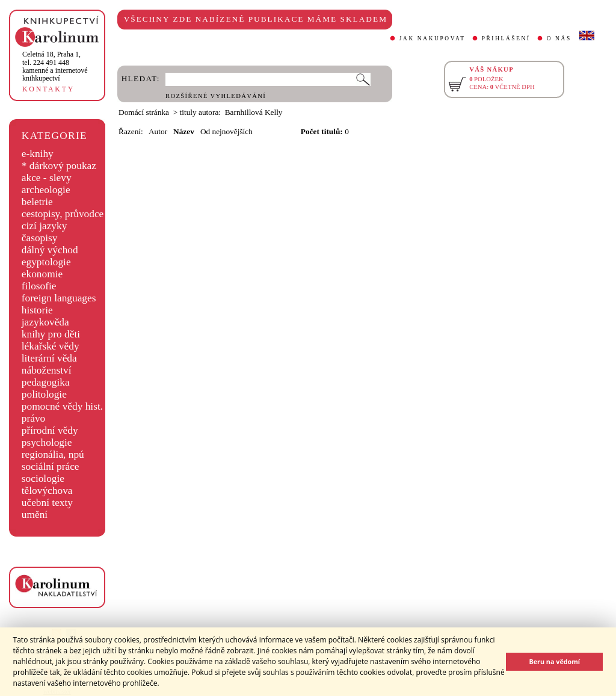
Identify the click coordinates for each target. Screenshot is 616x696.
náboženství (47, 370)
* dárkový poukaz (59, 166)
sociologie (43, 479)
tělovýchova (47, 491)
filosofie (39, 286)
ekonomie (42, 274)
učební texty (47, 503)
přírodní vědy (50, 430)
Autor (158, 131)
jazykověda (45, 322)
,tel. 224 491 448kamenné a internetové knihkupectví (55, 66)
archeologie (46, 190)
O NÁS (559, 38)
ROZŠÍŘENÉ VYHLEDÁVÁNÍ (216, 96)
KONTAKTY (48, 89)
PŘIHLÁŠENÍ (506, 38)
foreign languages (59, 298)
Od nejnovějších (226, 131)
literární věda (49, 358)
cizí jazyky (45, 226)
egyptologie (46, 262)
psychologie (47, 442)
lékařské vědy (51, 346)
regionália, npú (53, 454)
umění (35, 515)
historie (37, 310)
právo (33, 418)
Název (184, 131)
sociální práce (51, 467)
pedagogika (46, 382)
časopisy (40, 238)
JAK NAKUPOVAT (433, 38)
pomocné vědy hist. (62, 406)
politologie (44, 394)
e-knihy (38, 154)
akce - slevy (47, 178)
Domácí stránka (144, 112)
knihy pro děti (51, 334)
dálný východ (50, 250)
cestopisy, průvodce (63, 214)
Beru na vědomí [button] (554, 661)
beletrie (37, 202)
